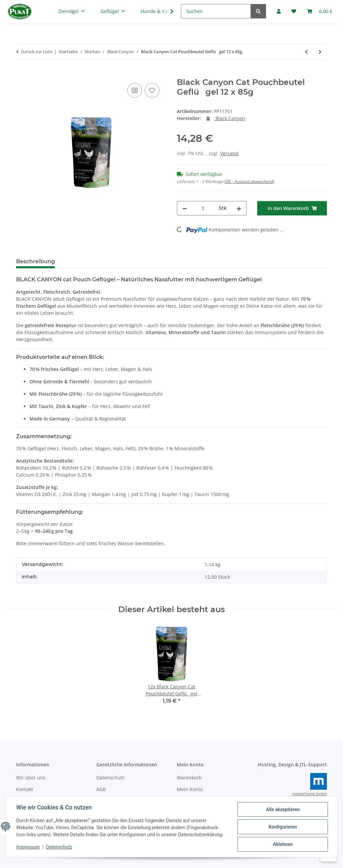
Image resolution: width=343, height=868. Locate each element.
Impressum (28, 847)
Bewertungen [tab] (85, 261)
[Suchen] (216, 11)
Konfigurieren (283, 827)
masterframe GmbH (310, 794)
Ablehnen (283, 844)
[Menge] (203, 208)
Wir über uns (31, 778)
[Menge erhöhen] (239, 208)
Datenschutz (59, 847)
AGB (101, 789)
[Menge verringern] (185, 208)
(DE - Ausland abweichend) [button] (249, 181)
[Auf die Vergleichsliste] (135, 90)
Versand (229, 153)
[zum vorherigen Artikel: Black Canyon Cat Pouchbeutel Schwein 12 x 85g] (306, 52)
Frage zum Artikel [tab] (140, 261)
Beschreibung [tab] (36, 261)
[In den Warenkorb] (21, 74)
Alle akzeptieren (283, 809)
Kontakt (25, 789)
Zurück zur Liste (37, 52)
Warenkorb (189, 778)
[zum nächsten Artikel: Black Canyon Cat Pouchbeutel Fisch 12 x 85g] (320, 52)
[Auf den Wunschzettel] (152, 90)
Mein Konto (190, 789)
